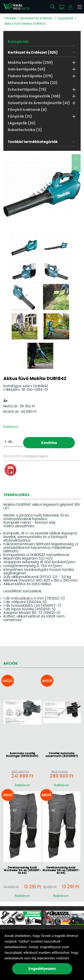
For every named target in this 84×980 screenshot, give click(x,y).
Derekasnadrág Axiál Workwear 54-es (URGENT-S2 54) (22, 870)
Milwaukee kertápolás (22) (33, 83)
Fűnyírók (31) (20, 116)
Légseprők (65, 18)
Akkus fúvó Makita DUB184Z (25, 24)
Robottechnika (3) (25, 130)
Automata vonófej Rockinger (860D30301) (22, 755)
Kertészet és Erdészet (37, 18)
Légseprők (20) (22, 123)
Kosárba (49, 443)
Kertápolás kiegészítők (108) (34, 96)
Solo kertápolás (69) (27, 69)
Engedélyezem (42, 969)
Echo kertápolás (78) (27, 90)
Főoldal (10, 18)
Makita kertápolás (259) (30, 63)
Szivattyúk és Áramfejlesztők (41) (39, 103)
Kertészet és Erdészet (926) (33, 53)
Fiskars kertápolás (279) (30, 76)
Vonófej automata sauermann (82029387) (62, 755)
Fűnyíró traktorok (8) (27, 110)
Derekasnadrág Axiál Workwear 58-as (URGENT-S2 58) (61, 870)
